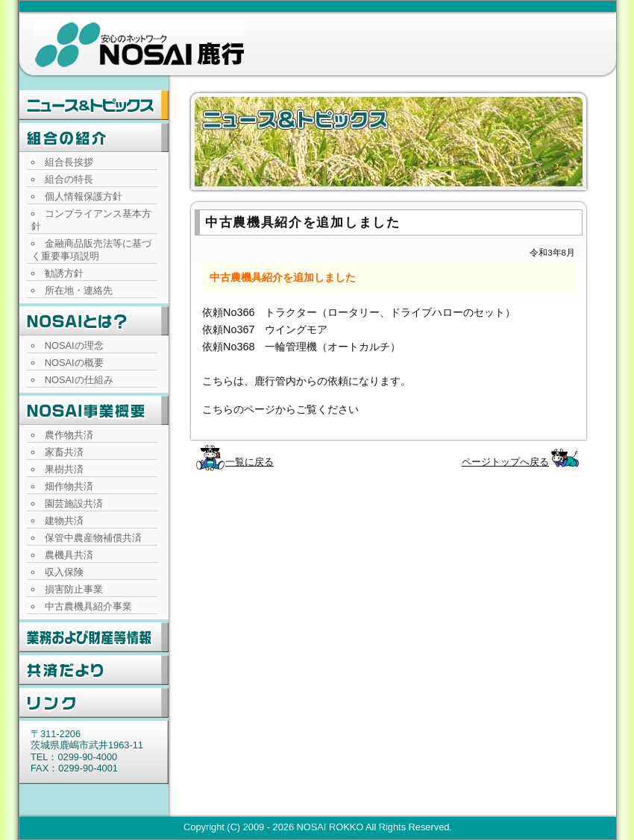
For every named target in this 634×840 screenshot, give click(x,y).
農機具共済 (69, 555)
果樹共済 (64, 469)
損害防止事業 (74, 589)
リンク (94, 703)
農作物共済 (69, 435)
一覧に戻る (249, 462)
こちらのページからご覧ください (280, 409)
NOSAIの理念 (74, 345)
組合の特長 (69, 179)
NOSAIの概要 (74, 363)
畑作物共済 (69, 486)
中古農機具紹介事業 (88, 606)
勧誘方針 (64, 273)
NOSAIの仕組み (79, 380)
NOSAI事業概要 (94, 411)
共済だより (94, 670)
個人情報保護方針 (84, 196)
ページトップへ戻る (505, 462)
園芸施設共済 (74, 503)
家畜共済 (64, 452)
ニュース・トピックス (94, 105)
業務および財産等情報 (94, 637)
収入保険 (64, 572)
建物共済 (64, 521)
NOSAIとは (94, 321)
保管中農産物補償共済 (93, 538)
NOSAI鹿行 (139, 45)
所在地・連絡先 (79, 290)
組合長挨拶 (69, 162)
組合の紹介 (94, 138)
